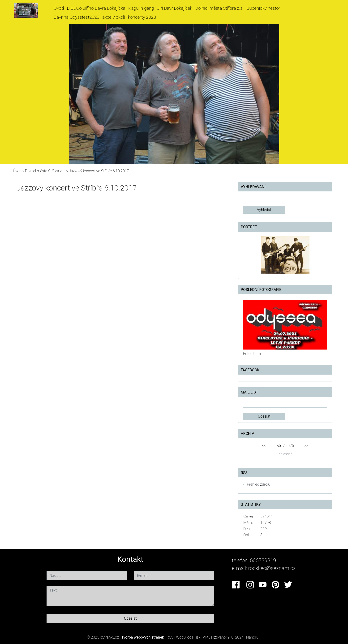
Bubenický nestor (264, 8)
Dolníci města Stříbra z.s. (219, 8)
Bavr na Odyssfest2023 (77, 17)
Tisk (197, 637)
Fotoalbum (252, 354)
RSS (170, 637)
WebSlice (184, 637)
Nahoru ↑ (254, 637)
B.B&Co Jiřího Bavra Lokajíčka (96, 8)
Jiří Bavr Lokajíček (175, 8)
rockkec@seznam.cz (272, 568)
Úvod (59, 8)
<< (264, 446)
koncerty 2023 (142, 17)
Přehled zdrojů (259, 484)
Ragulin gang (141, 8)
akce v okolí (114, 17)
